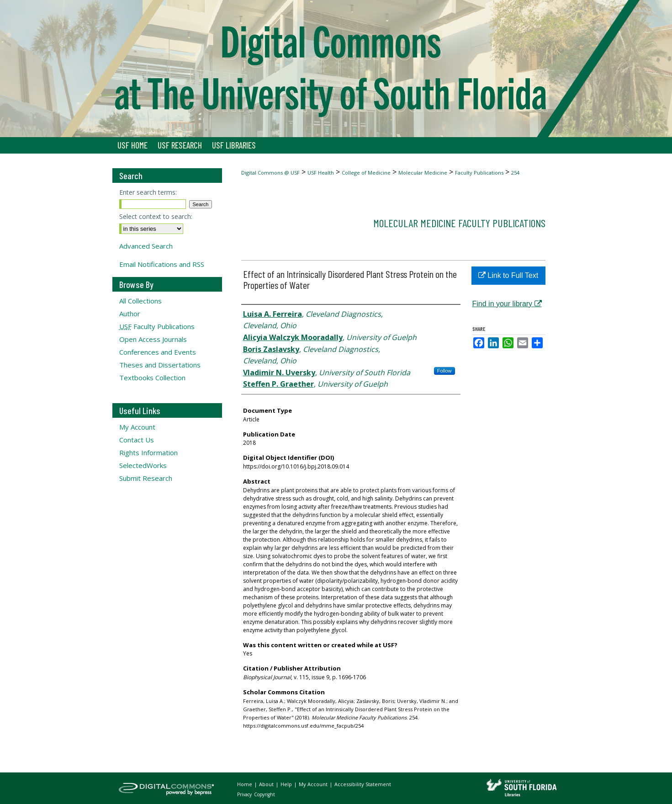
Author (130, 314)
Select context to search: (156, 216)
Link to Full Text (508, 275)
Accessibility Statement (363, 784)
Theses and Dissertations (160, 365)
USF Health (321, 173)
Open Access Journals (153, 339)
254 (515, 173)
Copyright (265, 794)
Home (245, 784)
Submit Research (146, 478)
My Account (137, 427)
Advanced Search (146, 246)
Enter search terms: (148, 192)
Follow (444, 371)
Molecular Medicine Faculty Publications (459, 223)
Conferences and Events (158, 352)
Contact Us (137, 440)
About (267, 784)
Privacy (245, 794)
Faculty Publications (479, 173)
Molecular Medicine (423, 173)
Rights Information (148, 453)
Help (287, 784)
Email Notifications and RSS (162, 264)
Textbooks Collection (152, 378)
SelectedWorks (143, 465)
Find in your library (507, 304)
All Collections (140, 301)
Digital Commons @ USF (270, 173)
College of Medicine (366, 173)
